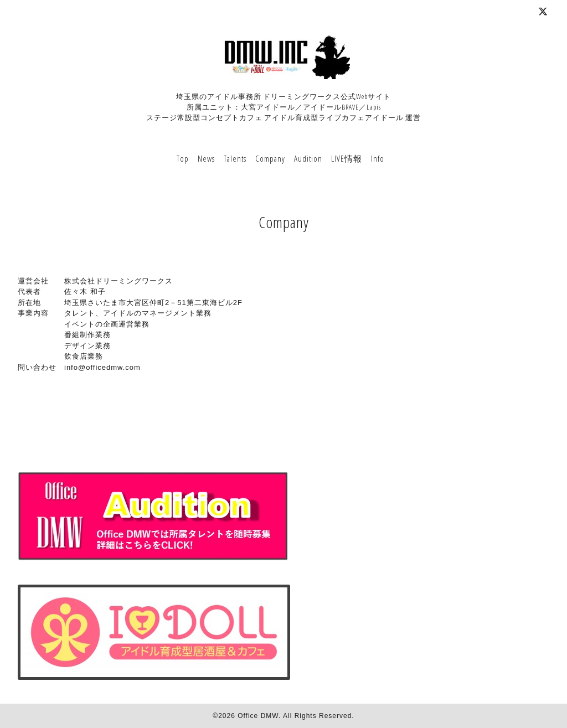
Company (270, 158)
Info (378, 158)
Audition (308, 158)
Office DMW (258, 716)
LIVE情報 (347, 158)
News (206, 158)
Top (183, 158)
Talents (235, 158)
